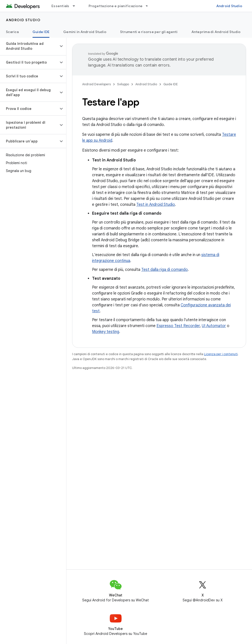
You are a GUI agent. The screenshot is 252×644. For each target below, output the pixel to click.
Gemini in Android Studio (85, 32)
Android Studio (229, 6)
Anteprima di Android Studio (216, 32)
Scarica (12, 32)
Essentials (60, 6)
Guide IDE (171, 84)
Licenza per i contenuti (221, 354)
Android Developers (96, 84)
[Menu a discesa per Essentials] (76, 6)
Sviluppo (123, 84)
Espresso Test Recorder (178, 326)
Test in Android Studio (156, 205)
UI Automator (214, 326)
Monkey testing (106, 332)
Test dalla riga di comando (165, 270)
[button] (29, 46)
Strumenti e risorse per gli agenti (149, 32)
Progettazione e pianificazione (116, 6)
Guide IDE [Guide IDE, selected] (41, 32)
